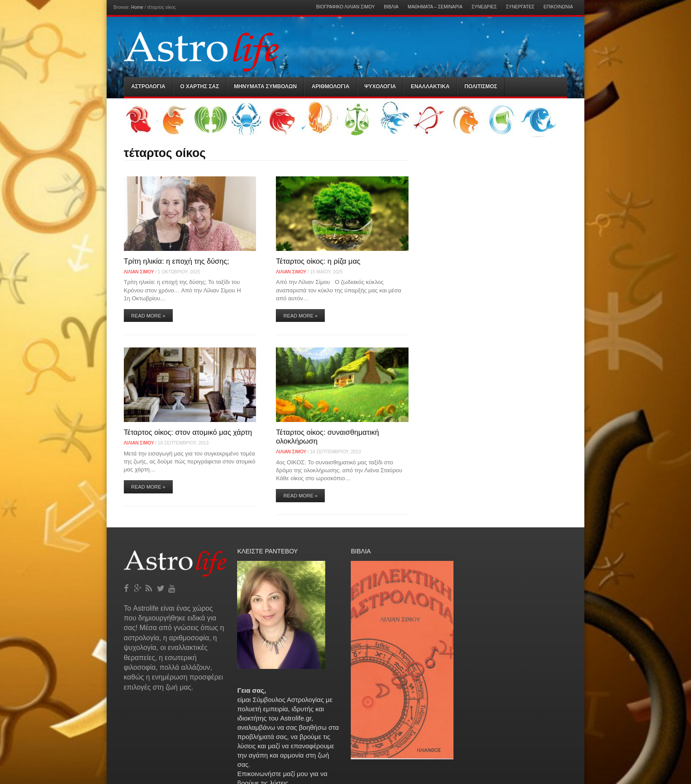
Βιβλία (391, 7)
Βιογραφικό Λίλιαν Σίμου (346, 7)
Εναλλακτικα (430, 86)
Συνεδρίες (484, 7)
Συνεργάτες (520, 7)
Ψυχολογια (380, 86)
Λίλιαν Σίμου (139, 272)
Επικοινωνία (558, 7)
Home (137, 7)
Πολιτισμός (481, 86)
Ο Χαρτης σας (200, 86)
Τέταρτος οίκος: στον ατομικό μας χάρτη (188, 432)
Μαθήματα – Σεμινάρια (435, 7)
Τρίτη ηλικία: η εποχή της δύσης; (176, 261)
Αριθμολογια (331, 86)
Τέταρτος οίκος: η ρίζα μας (318, 261)
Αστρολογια (149, 86)
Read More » (149, 316)
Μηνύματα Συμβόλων (266, 86)
